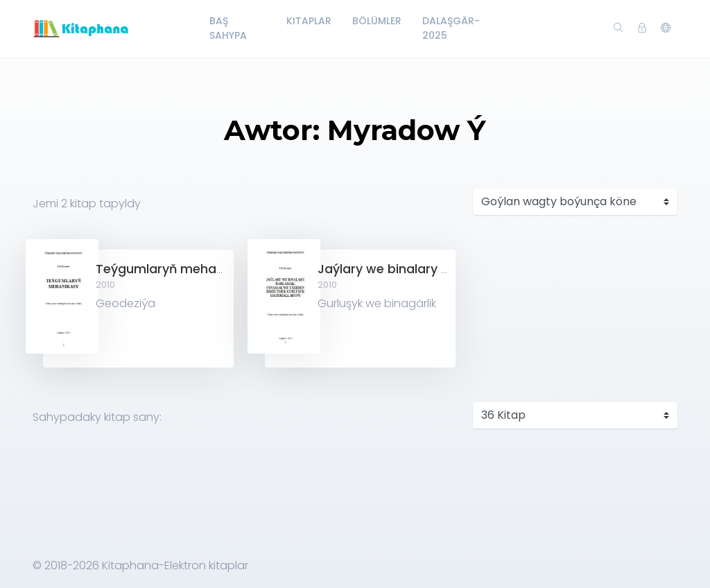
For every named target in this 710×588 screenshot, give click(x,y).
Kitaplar (309, 21)
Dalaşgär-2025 (451, 28)
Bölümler (377, 21)
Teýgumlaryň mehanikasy (175, 269)
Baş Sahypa (228, 28)
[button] (666, 28)
